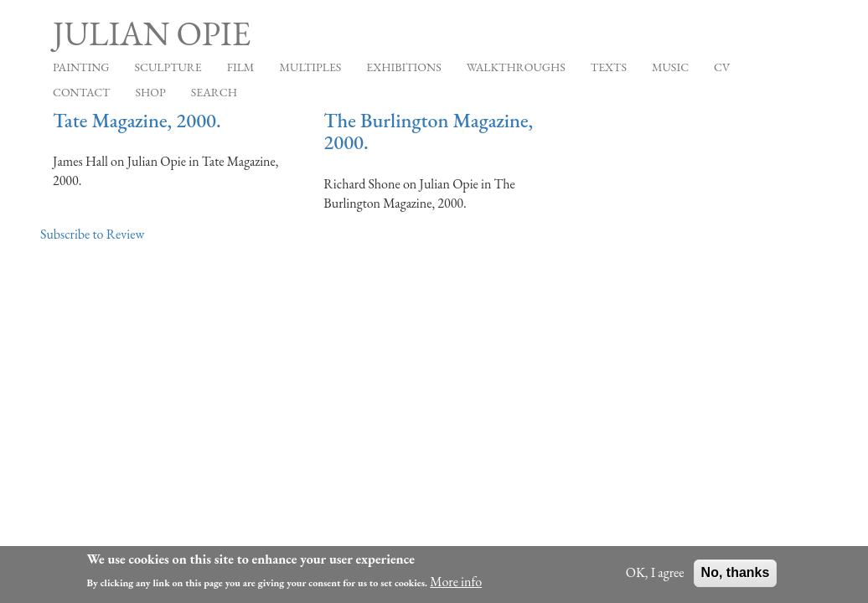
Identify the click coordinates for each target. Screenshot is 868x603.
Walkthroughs (516, 67)
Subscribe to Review (92, 234)
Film (241, 67)
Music (670, 67)
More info (456, 585)
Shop (151, 92)
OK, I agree (655, 576)
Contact (82, 92)
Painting (81, 67)
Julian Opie (152, 33)
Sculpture (168, 67)
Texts (609, 67)
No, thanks (736, 576)
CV (722, 67)
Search (214, 92)
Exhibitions (403, 67)
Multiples (310, 67)
